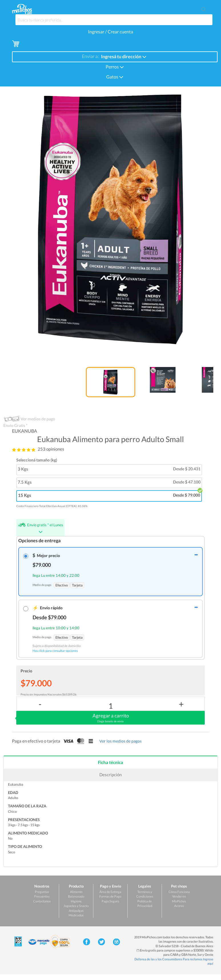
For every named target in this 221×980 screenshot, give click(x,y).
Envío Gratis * (16, 425)
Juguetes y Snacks (76, 906)
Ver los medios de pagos (120, 741)
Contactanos (42, 901)
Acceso (179, 906)
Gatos (115, 76)
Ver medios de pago (38, 419)
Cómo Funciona (179, 892)
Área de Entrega (110, 892)
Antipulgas (76, 911)
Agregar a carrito (111, 718)
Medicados (76, 915)
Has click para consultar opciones (55, 651)
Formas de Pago (110, 896)
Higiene (76, 901)
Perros (115, 66)
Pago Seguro (110, 901)
